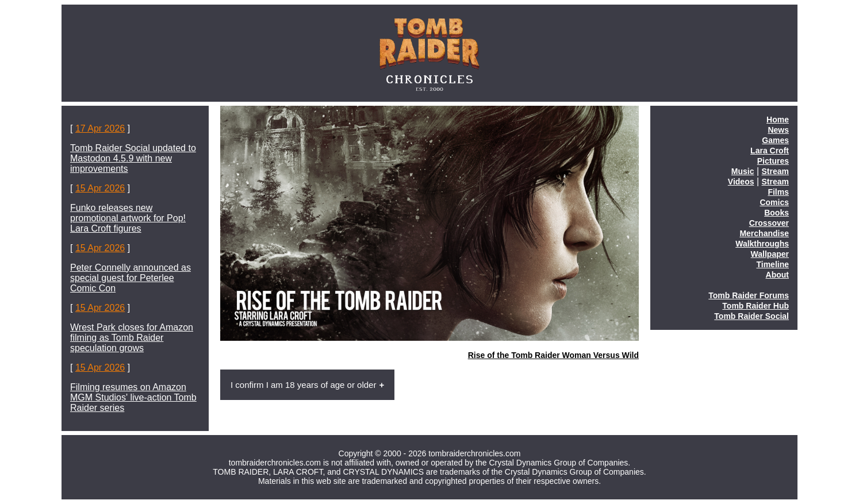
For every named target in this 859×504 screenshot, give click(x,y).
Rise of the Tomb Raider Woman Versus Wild (553, 355)
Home (778, 120)
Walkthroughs (762, 244)
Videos (741, 182)
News (778, 130)
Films (778, 192)
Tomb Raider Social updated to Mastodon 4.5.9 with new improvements (133, 158)
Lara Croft (770, 151)
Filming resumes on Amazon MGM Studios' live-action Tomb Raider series (133, 397)
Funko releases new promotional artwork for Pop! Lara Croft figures (128, 218)
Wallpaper (770, 254)
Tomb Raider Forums (749, 295)
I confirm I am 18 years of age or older (303, 385)
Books (776, 213)
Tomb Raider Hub (756, 306)
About (777, 275)
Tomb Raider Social (751, 316)
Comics (774, 202)
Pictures (773, 161)
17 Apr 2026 (100, 128)
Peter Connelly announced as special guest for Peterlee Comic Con (131, 278)
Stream (775, 171)
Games (775, 140)
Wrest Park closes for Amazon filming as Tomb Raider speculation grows (132, 338)
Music (743, 171)
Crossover (769, 223)
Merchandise (764, 233)
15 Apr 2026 (100, 188)
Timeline (772, 264)
